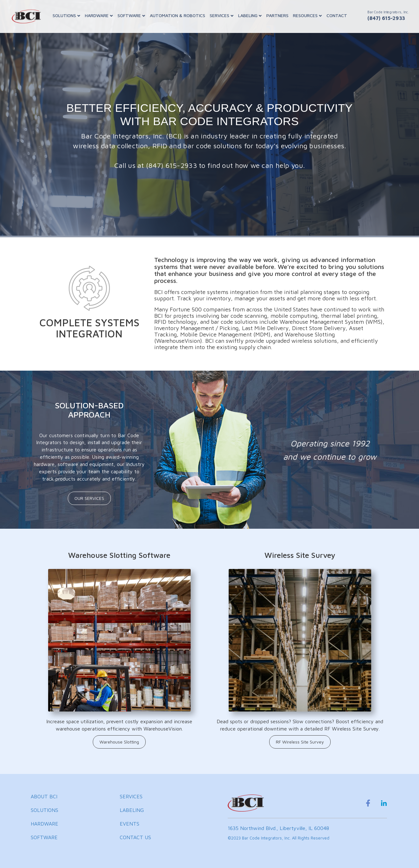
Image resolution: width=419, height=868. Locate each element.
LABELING (250, 15)
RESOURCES (308, 15)
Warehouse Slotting (119, 742)
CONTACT (337, 15)
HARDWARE (99, 15)
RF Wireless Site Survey (300, 742)
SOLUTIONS (67, 15)
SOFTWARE (131, 15)
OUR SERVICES (89, 498)
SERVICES (222, 15)
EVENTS (130, 824)
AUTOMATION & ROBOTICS (178, 15)
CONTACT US (135, 837)
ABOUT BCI (44, 796)
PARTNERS (277, 15)
